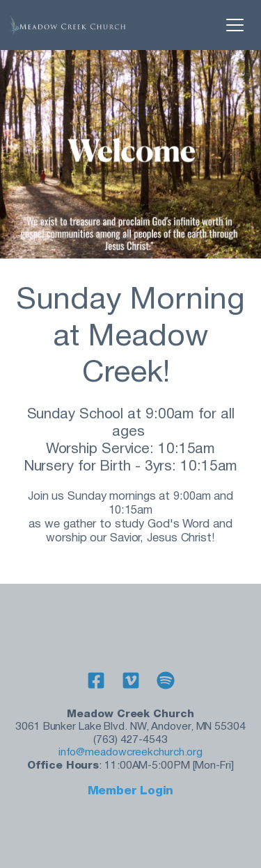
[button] (235, 25)
